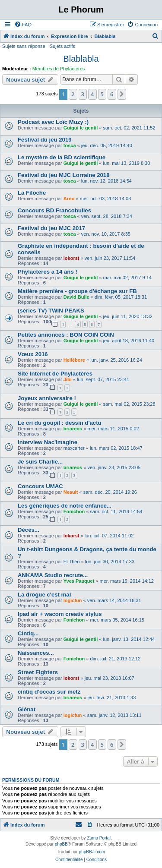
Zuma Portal (98, 838)
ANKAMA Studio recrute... (53, 575)
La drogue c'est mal (44, 595)
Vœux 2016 (33, 354)
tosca (70, 145)
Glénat (27, 709)
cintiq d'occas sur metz (49, 692)
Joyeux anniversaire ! (47, 398)
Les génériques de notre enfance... (65, 506)
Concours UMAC (40, 486)
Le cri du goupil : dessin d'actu (60, 423)
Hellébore (74, 360)
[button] (122, 94)
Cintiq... (28, 633)
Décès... (29, 530)
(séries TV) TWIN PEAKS (51, 311)
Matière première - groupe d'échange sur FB (77, 291)
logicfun (73, 600)
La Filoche (32, 193)
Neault (71, 492)
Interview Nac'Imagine (48, 442)
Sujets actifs (62, 46)
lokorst (71, 258)
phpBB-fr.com (92, 852)
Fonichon (74, 511)
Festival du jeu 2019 (45, 140)
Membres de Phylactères (59, 69)
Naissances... (36, 653)
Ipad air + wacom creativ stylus (60, 614)
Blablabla (81, 59)
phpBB (61, 844)
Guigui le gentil (81, 128)
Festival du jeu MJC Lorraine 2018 (64, 175)
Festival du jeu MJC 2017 (51, 228)
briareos (73, 429)
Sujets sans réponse (24, 46)
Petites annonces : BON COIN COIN (66, 335)
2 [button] (73, 94)
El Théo (72, 562)
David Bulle (76, 297)
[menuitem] (23, 25)
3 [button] (83, 94)
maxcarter (74, 448)
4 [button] (92, 94)
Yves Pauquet (79, 581)
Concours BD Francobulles (54, 210)
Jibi (68, 379)
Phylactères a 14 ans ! (48, 272)
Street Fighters (38, 672)
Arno (69, 199)
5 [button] (102, 94)
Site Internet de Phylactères (55, 374)
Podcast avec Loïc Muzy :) (53, 122)
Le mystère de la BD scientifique (62, 157)
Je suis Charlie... (40, 462)
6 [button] (112, 94)
